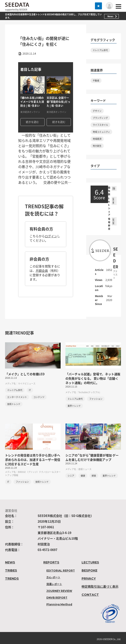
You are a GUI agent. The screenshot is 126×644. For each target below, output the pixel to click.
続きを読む (32, 122)
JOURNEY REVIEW (59, 591)
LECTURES (90, 562)
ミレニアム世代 (100, 50)
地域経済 (97, 139)
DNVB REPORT (57, 598)
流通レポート (54, 584)
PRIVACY (89, 579)
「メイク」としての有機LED (25, 374)
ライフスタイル (100, 125)
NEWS (10, 562)
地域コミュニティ (101, 132)
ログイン (51, 236)
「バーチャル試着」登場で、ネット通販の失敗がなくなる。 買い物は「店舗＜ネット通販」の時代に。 (93, 378)
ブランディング (100, 118)
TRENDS (12, 579)
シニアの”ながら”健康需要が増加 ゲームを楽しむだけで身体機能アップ (92, 457)
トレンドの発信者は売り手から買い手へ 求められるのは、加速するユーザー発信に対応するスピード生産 (33, 460)
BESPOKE (89, 570)
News (110, 16)
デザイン (97, 111)
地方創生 (97, 146)
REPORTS (51, 562)
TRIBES (11, 570)
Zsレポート (53, 577)
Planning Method (59, 604)
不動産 (96, 80)
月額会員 (42, 270)
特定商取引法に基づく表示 (100, 587)
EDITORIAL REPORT (61, 571)
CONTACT (90, 595)
